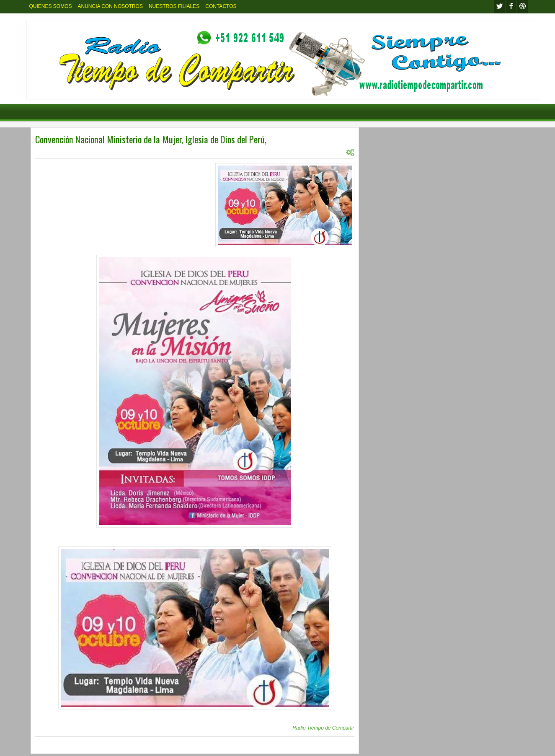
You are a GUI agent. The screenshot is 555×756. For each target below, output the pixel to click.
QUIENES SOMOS (51, 6)
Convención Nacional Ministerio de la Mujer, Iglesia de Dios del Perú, (151, 139)
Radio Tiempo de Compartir (323, 728)
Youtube (523, 6)
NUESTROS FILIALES (174, 6)
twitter (499, 6)
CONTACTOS (221, 6)
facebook (511, 6)
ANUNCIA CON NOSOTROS (110, 6)
